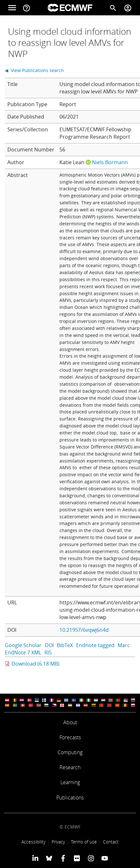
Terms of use (84, 842)
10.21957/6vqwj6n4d (84, 630)
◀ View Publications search (34, 70)
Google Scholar (23, 645)
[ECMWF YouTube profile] (105, 858)
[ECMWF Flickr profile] (77, 858)
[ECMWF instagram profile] (91, 858)
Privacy (58, 842)
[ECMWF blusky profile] (49, 858)
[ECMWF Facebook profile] (63, 858)
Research (70, 767)
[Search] (113, 8)
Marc (124, 645)
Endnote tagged (95, 645)
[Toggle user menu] (128, 8)
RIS (48, 653)
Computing (70, 752)
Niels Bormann (110, 162)
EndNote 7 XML (23, 653)
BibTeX (65, 645)
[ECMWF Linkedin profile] (35, 858)
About (70, 722)
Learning (70, 782)
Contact (111, 842)
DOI (49, 645)
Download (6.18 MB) (35, 664)
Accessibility (33, 842)
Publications (70, 798)
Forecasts (70, 737)
